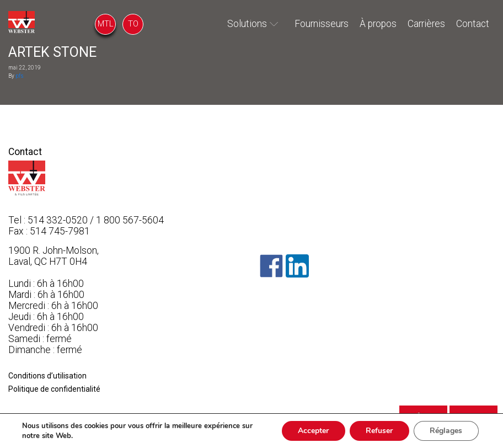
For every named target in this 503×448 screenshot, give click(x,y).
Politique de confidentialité (54, 389)
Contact (473, 24)
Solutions (247, 24)
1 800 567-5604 (130, 220)
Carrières (426, 24)
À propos (378, 24)
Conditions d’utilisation (47, 376)
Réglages (446, 431)
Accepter (312, 431)
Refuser (379, 431)
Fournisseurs (322, 24)
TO (133, 24)
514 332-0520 (58, 220)
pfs (20, 76)
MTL (106, 24)
